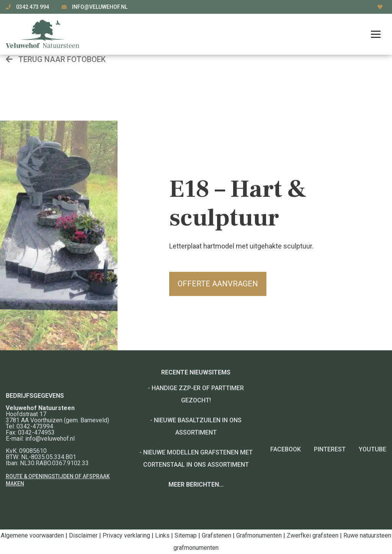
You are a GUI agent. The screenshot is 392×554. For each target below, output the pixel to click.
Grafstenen (216, 535)
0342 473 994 (33, 7)
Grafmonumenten (259, 535)
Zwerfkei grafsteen (313, 535)
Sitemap (186, 535)
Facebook (286, 449)
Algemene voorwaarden (32, 535)
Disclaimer (83, 535)
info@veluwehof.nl (100, 7)
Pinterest (330, 449)
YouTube (372, 449)
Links (162, 535)
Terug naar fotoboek (56, 59)
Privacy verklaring (126, 535)
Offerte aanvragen (218, 284)
